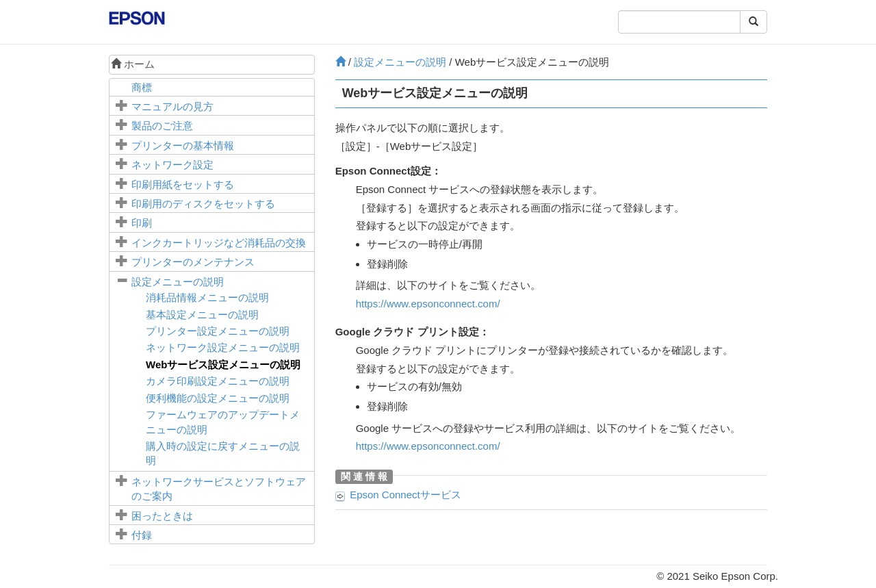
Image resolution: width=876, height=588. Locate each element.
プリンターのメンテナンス (193, 262)
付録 (142, 535)
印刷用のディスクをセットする (203, 204)
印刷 (142, 223)
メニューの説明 (178, 282)
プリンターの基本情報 (183, 145)
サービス (405, 495)
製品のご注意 (162, 126)
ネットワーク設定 (172, 165)
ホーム (133, 64)
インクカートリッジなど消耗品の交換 (219, 243)
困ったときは (162, 516)
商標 (142, 87)
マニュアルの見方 (172, 106)
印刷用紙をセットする (183, 184)
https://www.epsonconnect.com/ (428, 304)
